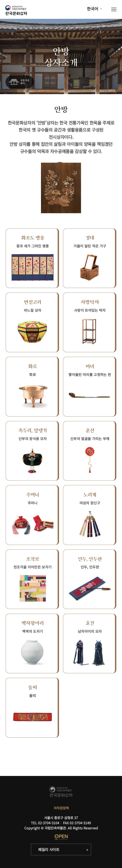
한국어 (93, 9)
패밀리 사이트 (49, 849)
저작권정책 (61, 808)
